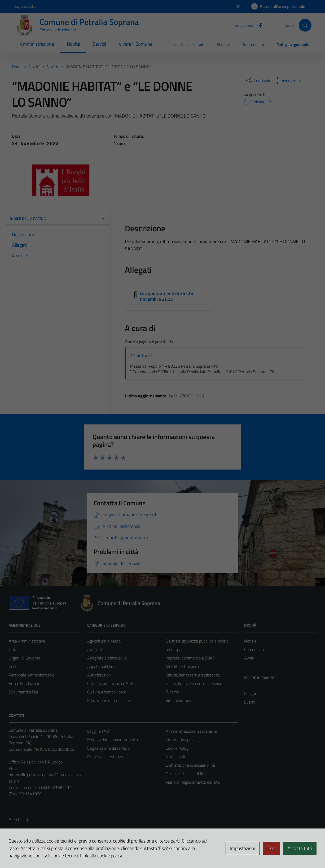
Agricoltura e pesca (104, 641)
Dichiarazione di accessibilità (190, 765)
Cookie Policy (177, 748)
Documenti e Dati (24, 692)
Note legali (175, 757)
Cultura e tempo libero (107, 692)
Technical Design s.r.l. (45, 853)
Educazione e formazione (109, 700)
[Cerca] (305, 25)
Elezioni (223, 44)
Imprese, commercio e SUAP (190, 658)
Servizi (99, 44)
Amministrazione (37, 44)
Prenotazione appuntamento (113, 740)
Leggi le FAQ (98, 731)
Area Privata (20, 819)
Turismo (172, 692)
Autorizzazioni (99, 675)
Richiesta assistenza (105, 757)
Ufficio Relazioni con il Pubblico (36, 762)
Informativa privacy (183, 740)
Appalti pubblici (100, 666)
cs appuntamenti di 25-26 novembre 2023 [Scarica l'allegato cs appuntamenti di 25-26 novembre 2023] (166, 296)
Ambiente (96, 649)
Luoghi (250, 693)
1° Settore (141, 355)
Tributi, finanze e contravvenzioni (194, 683)
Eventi (250, 702)
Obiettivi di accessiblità (186, 774)
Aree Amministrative (27, 641)
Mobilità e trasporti (182, 666)
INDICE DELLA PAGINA (58, 219)
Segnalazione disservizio (108, 748)
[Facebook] (258, 25)
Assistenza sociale (189, 44)
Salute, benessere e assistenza (193, 675)
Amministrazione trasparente (191, 731)
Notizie (250, 641)
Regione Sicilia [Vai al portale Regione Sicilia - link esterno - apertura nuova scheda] (25, 6)
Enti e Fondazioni (24, 683)
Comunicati (254, 649)
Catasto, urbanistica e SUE (110, 683)
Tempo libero (253, 44)
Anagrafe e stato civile (107, 658)
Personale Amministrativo (32, 675)
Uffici (13, 649)
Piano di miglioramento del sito (193, 782)
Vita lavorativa (178, 700)
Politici (14, 666)
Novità (73, 44)
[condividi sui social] (258, 80)
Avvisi (249, 658)
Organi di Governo (25, 658)
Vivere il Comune (136, 44)
